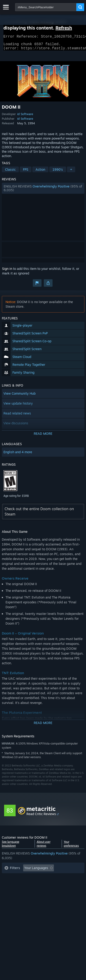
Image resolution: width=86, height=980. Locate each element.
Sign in (7, 271)
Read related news (17, 416)
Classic (10, 172)
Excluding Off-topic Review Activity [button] (31, 878)
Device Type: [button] (14, 898)
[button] (43, 191)
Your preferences (71, 846)
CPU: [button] (45, 892)
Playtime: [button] (12, 885)
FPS (26, 172)
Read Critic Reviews (41, 817)
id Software (25, 117)
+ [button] (71, 172)
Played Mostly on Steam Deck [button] (50, 885)
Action (40, 172)
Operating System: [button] (18, 892)
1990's (58, 172)
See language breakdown (11, 846)
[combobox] (46, 7)
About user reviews (44, 846)
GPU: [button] (61, 892)
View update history (18, 406)
